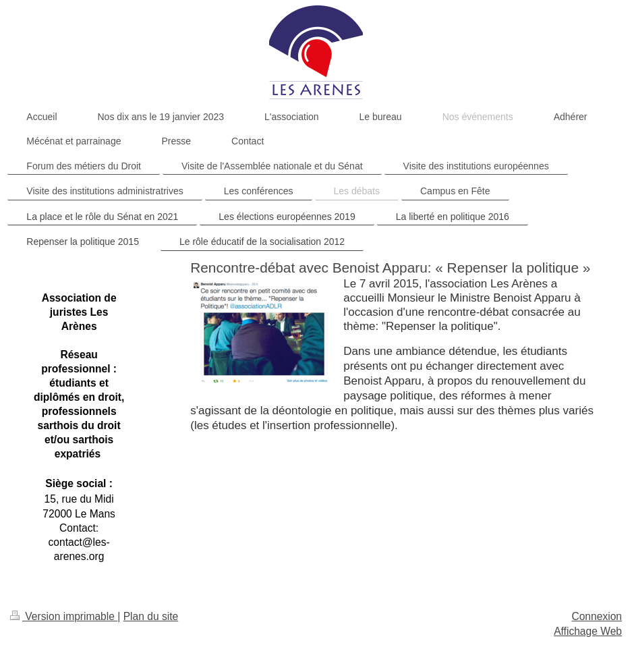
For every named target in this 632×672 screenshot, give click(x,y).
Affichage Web (588, 631)
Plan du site (151, 616)
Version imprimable (64, 616)
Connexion (597, 616)
